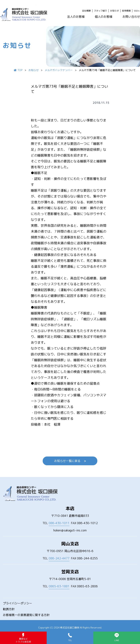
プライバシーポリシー (17, 603)
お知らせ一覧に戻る (70, 461)
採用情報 (126, 11)
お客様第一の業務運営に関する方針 (26, 615)
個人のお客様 (104, 17)
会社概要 (86, 11)
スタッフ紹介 (100, 11)
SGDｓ (137, 11)
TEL (56, 523)
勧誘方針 (9, 609)
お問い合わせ (131, 17)
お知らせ (114, 11)
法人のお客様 (76, 17)
